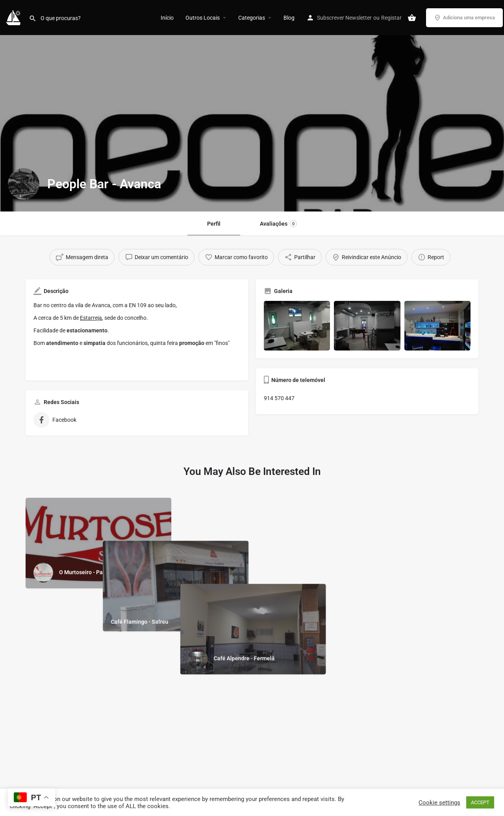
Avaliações (278, 224)
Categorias (252, 18)
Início (167, 18)
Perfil (214, 224)
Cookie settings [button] (439, 803)
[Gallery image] (297, 326)
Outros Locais (203, 18)
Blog (289, 18)
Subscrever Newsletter (344, 18)
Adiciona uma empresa (464, 18)
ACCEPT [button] (480, 802)
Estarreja (91, 318)
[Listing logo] (24, 184)
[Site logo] (14, 17)
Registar (391, 18)
